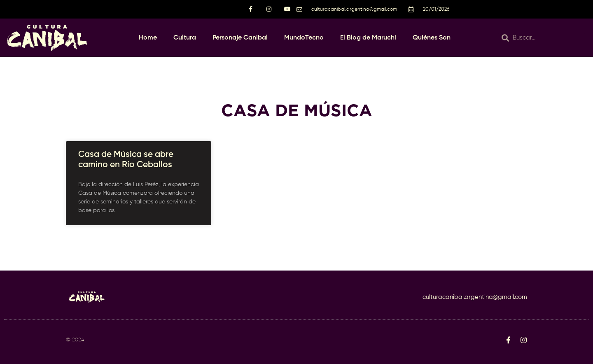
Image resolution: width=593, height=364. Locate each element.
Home (148, 38)
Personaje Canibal (240, 38)
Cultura (185, 38)
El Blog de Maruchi (368, 38)
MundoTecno (304, 38)
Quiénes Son (432, 38)
